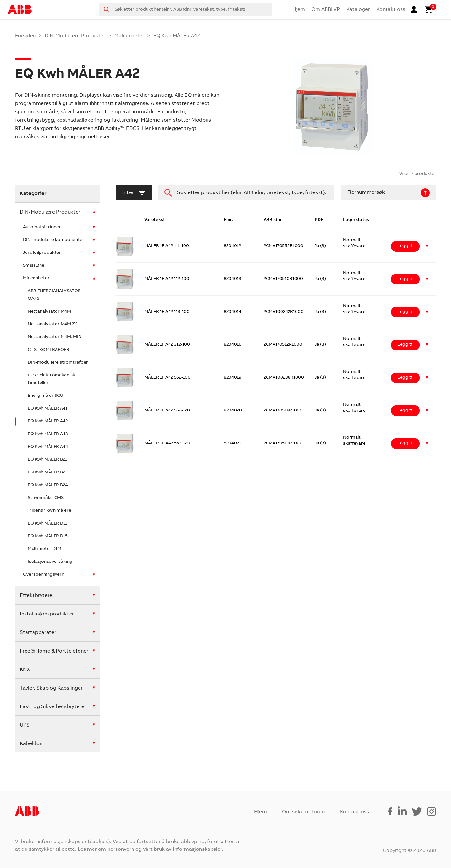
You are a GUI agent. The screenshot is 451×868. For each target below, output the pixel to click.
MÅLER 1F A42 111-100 (167, 246)
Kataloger (358, 10)
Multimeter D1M (45, 549)
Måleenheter (129, 36)
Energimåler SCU (45, 396)
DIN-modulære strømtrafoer (58, 363)
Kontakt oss (391, 10)
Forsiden (25, 36)
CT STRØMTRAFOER (49, 350)
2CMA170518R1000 (283, 411)
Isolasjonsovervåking (50, 562)
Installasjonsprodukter (47, 614)
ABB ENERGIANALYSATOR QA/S (54, 295)
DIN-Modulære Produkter (75, 36)
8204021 (232, 443)
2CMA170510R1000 (283, 279)
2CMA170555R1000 (283, 246)
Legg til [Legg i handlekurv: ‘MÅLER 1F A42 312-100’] (405, 345)
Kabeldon (31, 744)
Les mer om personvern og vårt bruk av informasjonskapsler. (150, 849)
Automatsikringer (42, 227)
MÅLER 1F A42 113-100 (167, 312)
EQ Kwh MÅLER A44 (48, 447)
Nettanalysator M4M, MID (55, 337)
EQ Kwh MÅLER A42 (48, 421)
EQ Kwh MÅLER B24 (48, 485)
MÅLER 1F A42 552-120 (167, 411)
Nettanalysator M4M (49, 312)
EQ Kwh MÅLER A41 (48, 409)
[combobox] (186, 10)
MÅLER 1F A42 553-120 (167, 443)
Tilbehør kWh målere (49, 511)
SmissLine (34, 266)
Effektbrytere (36, 596)
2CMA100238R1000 (284, 378)
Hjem (299, 10)
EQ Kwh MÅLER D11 (47, 524)
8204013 (233, 279)
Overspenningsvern (44, 575)
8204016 (233, 345)
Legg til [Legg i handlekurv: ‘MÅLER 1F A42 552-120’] (405, 411)
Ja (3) (320, 246)
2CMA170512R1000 (283, 345)
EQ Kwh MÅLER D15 (48, 536)
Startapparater (38, 633)
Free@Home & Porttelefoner (54, 651)
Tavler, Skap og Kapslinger (51, 688)
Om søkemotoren (303, 812)
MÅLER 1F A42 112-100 (167, 279)
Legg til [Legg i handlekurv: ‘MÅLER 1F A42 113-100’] (405, 312)
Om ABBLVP (326, 10)
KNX (25, 670)
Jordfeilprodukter (42, 253)
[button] (427, 246)
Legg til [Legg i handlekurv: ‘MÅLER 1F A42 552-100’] (405, 378)
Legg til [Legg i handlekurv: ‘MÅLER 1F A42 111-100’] (405, 246)
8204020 (233, 411)
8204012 (232, 246)
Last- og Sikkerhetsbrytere (52, 707)
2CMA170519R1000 (283, 443)
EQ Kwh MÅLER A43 (48, 434)
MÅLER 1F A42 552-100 (167, 378)
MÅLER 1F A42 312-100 (167, 345)
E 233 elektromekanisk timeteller (52, 379)
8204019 (233, 378)
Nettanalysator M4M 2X (52, 324)
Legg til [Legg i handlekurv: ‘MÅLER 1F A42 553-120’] (405, 443)
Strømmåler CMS (46, 498)
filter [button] (134, 193)
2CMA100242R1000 (284, 312)
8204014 (233, 312)
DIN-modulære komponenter (54, 240)
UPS (25, 725)
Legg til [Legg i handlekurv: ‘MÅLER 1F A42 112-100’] (405, 279)
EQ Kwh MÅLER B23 (48, 472)
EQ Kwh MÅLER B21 (47, 460)
